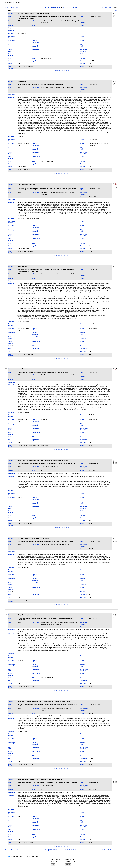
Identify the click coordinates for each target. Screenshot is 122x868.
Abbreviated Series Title (84, 50)
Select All (7, 7)
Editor (82, 41)
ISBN (33, 58)
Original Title (82, 46)
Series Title (35, 49)
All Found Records (16, 857)
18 (65, 7)
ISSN (10, 58)
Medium (82, 58)
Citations (110, 7)
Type (81, 16)
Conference (84, 61)
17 (64, 7)
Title (10, 16)
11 (52, 7)
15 (60, 7)
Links (115, 10)
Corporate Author (11, 37)
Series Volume (11, 55)
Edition (82, 54)
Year (10, 21)
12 (54, 7)
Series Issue (36, 54)
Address (11, 33)
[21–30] (75, 7)
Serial (82, 66)
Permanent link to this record (61, 71)
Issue (33, 25)
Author (10, 13)
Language (11, 45)
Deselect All (15, 7)
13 (56, 7)
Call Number (11, 67)
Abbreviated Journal (84, 22)
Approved (83, 64)
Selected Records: (33, 857)
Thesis (82, 36)
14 (58, 7)
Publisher (11, 41)
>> (71, 7)
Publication (35, 21)
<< (50, 7)
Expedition (35, 61)
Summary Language (35, 46)
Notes (10, 64)
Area (10, 61)
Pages (82, 25)
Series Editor (10, 50)
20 (69, 7)
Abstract (11, 31)
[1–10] (47, 7)
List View (105, 7)
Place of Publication (35, 41)
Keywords (11, 28)
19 (67, 7)
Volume (11, 25)
